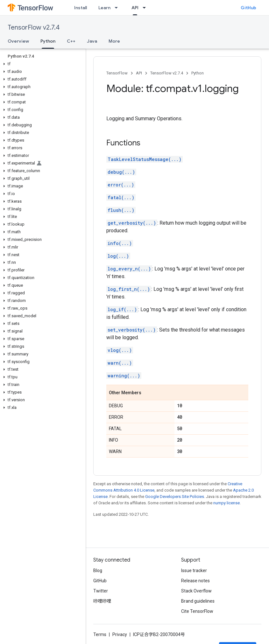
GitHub (248, 8)
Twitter (101, 591)
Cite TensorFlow (197, 611)
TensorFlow (117, 73)
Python (198, 73)
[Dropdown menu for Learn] (118, 8)
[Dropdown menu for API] (146, 8)
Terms (100, 634)
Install (81, 8)
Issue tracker (194, 570)
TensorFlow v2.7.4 (34, 28)
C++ (71, 41)
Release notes (195, 581)
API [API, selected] (135, 8)
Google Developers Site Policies (175, 497)
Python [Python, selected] (48, 41)
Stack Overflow (196, 591)
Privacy (120, 634)
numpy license (227, 503)
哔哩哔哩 (102, 601)
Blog (98, 570)
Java (92, 41)
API (139, 73)
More (114, 41)
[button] (42, 64)
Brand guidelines (198, 601)
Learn (104, 8)
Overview (18, 41)
